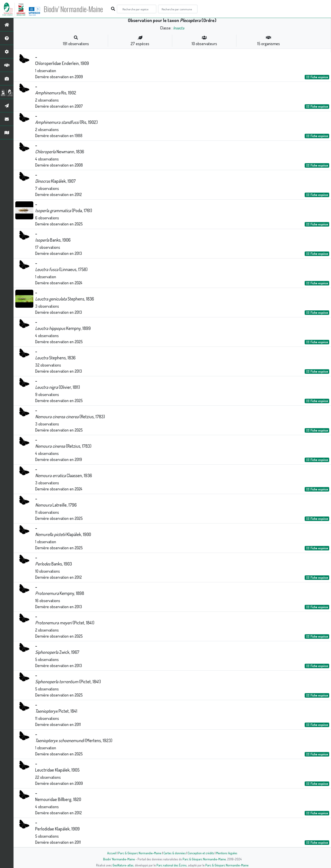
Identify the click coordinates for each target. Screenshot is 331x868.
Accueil (112, 853)
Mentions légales (227, 853)
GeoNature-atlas (123, 865)
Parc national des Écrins (172, 865)
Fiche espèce (317, 77)
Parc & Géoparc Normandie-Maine (140, 853)
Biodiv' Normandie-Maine (74, 9)
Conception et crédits (201, 853)
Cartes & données (175, 853)
